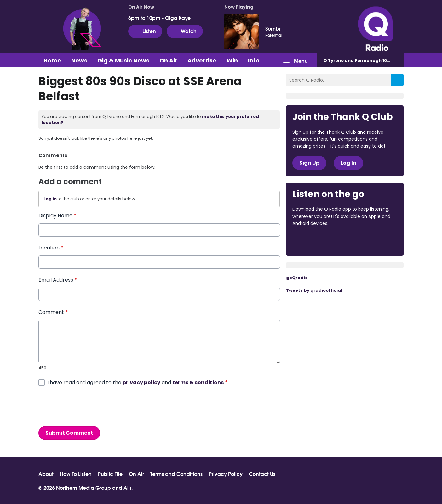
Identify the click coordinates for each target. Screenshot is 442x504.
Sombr (273, 28)
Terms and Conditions (176, 474)
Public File (110, 474)
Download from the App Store (317, 241)
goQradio (297, 278)
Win (232, 60)
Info (254, 60)
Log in (50, 199)
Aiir (127, 487)
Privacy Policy (226, 474)
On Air (168, 60)
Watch (185, 31)
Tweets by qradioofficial (314, 290)
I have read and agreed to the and (138, 382)
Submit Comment (69, 433)
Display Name (57, 216)
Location (51, 248)
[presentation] (86, 406)
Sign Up (309, 163)
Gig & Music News (123, 60)
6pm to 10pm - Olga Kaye (159, 18)
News (79, 60)
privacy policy (141, 382)
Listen (145, 31)
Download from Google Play (370, 241)
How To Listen (76, 474)
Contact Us (262, 474)
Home (52, 60)
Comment (53, 312)
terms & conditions (198, 382)
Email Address (58, 280)
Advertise (202, 60)
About (46, 474)
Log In (348, 163)
